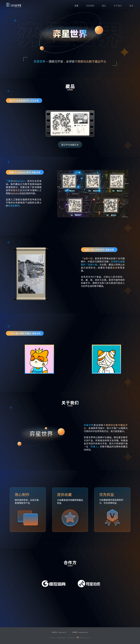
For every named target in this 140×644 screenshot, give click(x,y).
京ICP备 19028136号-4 (71, 638)
